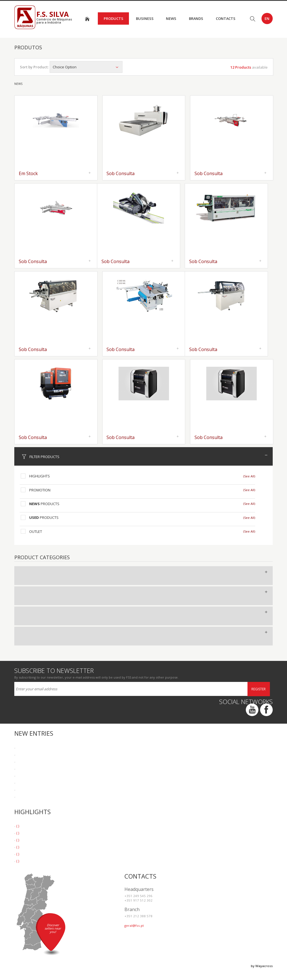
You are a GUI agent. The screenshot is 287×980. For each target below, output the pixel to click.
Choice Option (86, 67)
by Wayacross (262, 966)
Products (114, 18)
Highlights (40, 476)
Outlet (36, 531)
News (171, 18)
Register (259, 689)
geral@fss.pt (134, 926)
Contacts (226, 18)
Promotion (40, 490)
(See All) (249, 476)
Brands (196, 18)
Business (145, 18)
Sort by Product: (34, 67)
